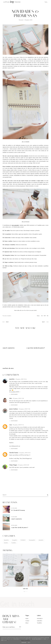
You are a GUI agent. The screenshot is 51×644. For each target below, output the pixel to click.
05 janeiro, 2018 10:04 (21, 379)
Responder (14, 394)
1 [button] (24, 592)
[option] (25, 572)
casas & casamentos (9, 348)
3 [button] (27, 592)
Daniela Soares (14, 453)
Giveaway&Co (32, 540)
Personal (21, 20)
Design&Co (15, 540)
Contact (27, 621)
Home (27, 619)
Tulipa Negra (13, 465)
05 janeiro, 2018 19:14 (18, 425)
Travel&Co (14, 543)
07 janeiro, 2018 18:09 (24, 465)
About (27, 623)
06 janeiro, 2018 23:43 (25, 453)
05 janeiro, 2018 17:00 (25, 409)
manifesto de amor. (8, 368)
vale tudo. (25, 589)
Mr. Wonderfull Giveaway (18, 510)
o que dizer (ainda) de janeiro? (36, 348)
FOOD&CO (23, 540)
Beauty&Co (6, 540)
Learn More (24, 643)
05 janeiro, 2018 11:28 (18, 398)
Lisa (10, 425)
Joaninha (12, 379)
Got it (29, 643)
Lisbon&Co (41, 540)
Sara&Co (9, 316)
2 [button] (25, 592)
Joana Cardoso (14, 409)
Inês (10, 398)
